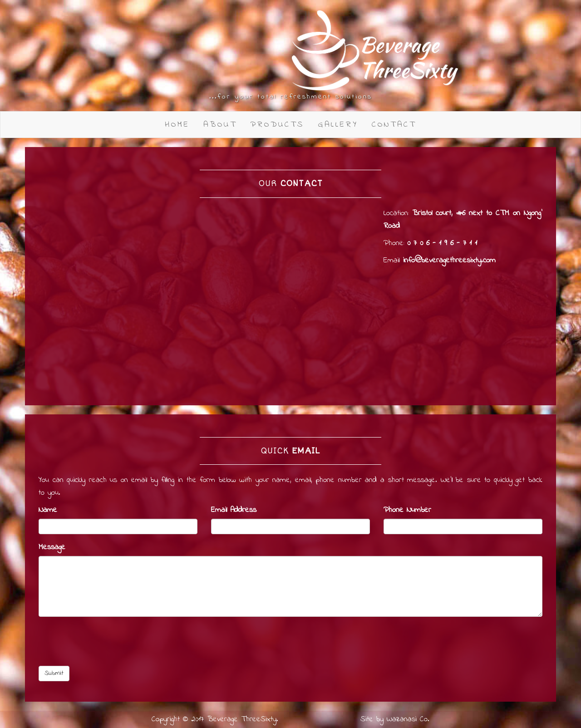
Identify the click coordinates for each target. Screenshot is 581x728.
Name (48, 510)
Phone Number (407, 510)
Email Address (234, 510)
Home (177, 125)
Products (277, 125)
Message (52, 547)
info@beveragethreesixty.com (449, 261)
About (220, 125)
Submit (54, 673)
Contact (394, 125)
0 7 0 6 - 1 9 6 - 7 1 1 (442, 243)
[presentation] (108, 641)
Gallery (338, 125)
